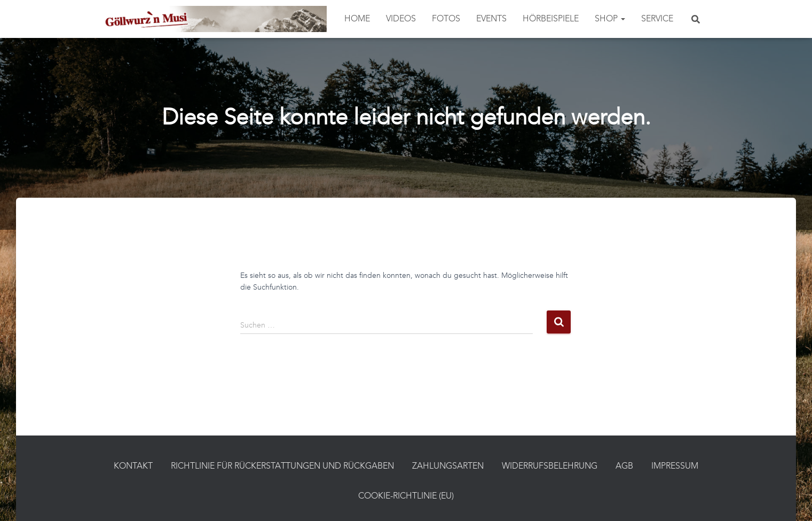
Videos (401, 19)
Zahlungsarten (448, 466)
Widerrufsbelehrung (550, 466)
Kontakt (133, 466)
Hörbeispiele (551, 19)
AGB (624, 466)
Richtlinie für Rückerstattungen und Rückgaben (282, 466)
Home (357, 19)
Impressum (675, 466)
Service (657, 19)
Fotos (446, 19)
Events (491, 19)
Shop (610, 19)
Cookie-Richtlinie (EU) (406, 496)
